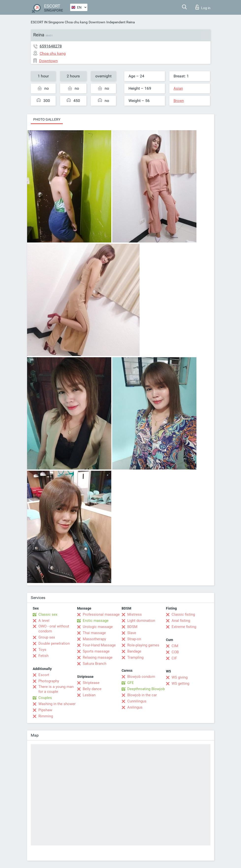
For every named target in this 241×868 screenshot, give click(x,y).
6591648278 (51, 46)
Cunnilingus (137, 701)
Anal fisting (181, 621)
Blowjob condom (141, 677)
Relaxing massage (98, 657)
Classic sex (48, 614)
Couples (45, 698)
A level (44, 621)
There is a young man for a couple (56, 689)
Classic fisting (183, 614)
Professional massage (101, 614)
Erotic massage (96, 621)
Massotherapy (94, 639)
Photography (49, 681)
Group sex (47, 637)
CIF (174, 658)
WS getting (180, 683)
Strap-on (134, 639)
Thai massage (94, 633)
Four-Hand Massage (99, 645)
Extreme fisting (184, 627)
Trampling (135, 657)
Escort (44, 675)
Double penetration (54, 643)
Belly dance (92, 689)
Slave (132, 633)
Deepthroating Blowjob (146, 689)
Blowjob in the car (142, 695)
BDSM (132, 627)
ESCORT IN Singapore (47, 22)
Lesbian (89, 695)
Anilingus (135, 707)
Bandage (134, 651)
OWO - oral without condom (54, 629)
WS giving (180, 677)
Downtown (97, 22)
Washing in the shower (57, 704)
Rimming (46, 716)
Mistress (135, 614)
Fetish (43, 656)
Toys (42, 650)
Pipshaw (45, 710)
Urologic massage (98, 627)
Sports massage (96, 651)
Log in (203, 7)
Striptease (91, 683)
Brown (179, 101)
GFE (131, 683)
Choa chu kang (76, 22)
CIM (175, 646)
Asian (178, 88)
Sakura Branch (95, 664)
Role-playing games (143, 645)
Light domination (141, 621)
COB (175, 652)
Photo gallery (47, 119)
